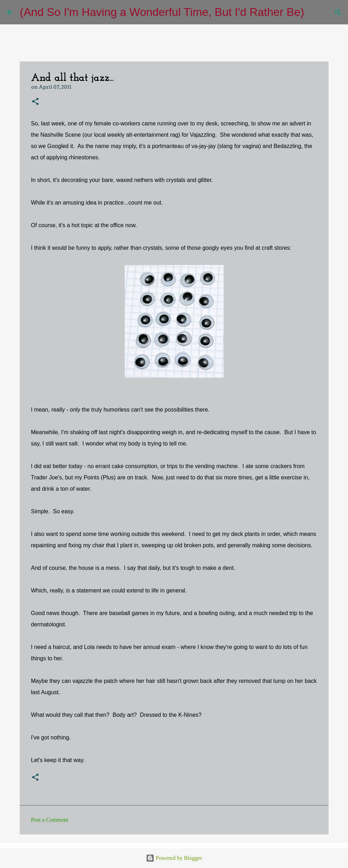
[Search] (314, 12)
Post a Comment (50, 820)
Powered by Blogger (174, 858)
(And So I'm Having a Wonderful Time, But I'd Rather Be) (162, 12)
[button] (35, 102)
